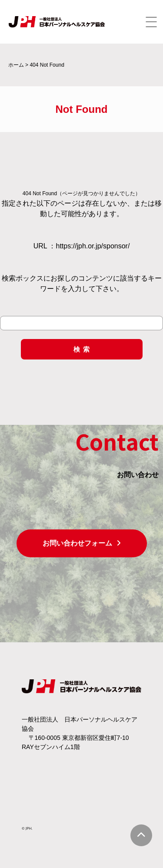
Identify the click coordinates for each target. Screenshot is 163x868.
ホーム (16, 65)
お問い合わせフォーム (82, 543)
